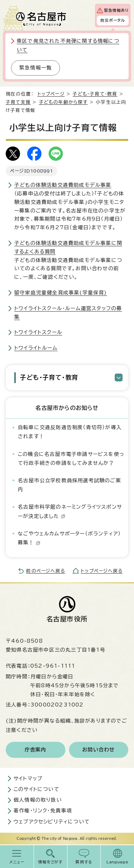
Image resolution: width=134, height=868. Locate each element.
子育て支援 (18, 102)
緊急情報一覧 (36, 68)
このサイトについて (36, 789)
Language (117, 862)
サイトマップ (28, 779)
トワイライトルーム (36, 348)
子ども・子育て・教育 (95, 94)
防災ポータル (113, 20)
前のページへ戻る (46, 571)
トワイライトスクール (38, 332)
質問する (84, 862)
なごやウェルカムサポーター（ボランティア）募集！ (69, 538)
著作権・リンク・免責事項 (43, 811)
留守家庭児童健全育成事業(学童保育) (61, 293)
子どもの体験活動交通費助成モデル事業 (63, 185)
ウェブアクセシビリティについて (52, 822)
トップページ (51, 94)
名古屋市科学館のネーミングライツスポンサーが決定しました (70, 511)
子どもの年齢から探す (63, 102)
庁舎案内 (36, 750)
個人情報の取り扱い (38, 800)
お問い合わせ (98, 750)
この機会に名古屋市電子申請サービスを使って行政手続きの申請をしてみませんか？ (71, 459)
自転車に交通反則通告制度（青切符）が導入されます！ (70, 432)
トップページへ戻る (102, 571)
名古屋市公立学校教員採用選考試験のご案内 (70, 485)
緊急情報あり (116, 10)
